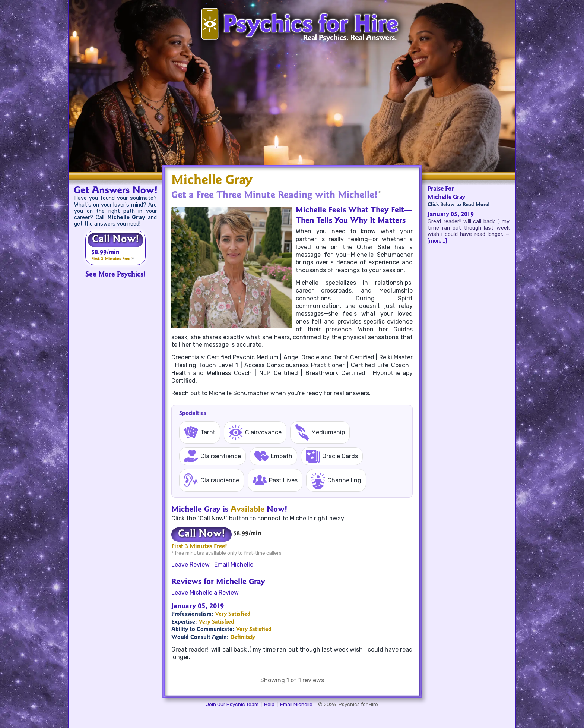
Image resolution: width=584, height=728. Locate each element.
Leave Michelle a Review (205, 593)
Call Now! (116, 240)
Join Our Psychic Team (232, 704)
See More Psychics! (116, 275)
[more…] (437, 241)
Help (269, 704)
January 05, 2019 (451, 215)
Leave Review (191, 565)
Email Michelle (234, 565)
